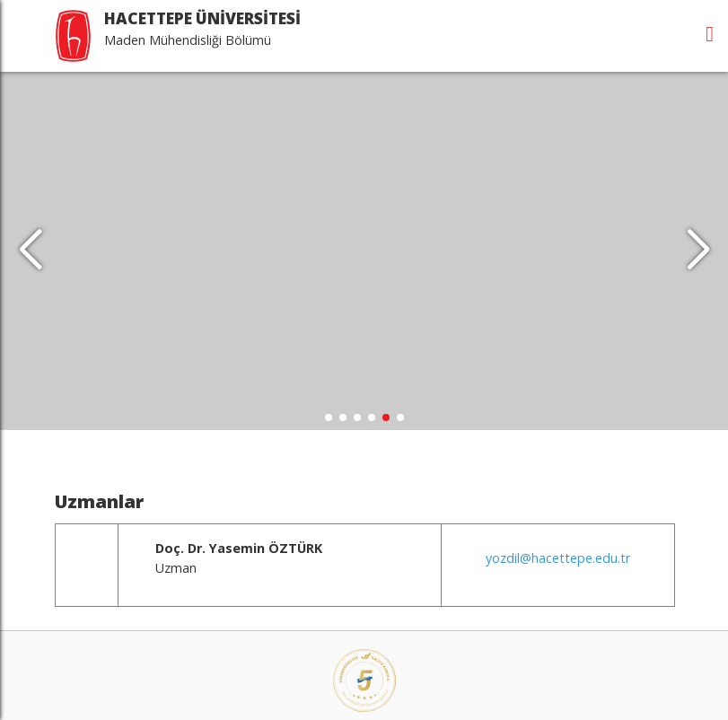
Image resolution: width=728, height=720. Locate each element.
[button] (698, 247)
